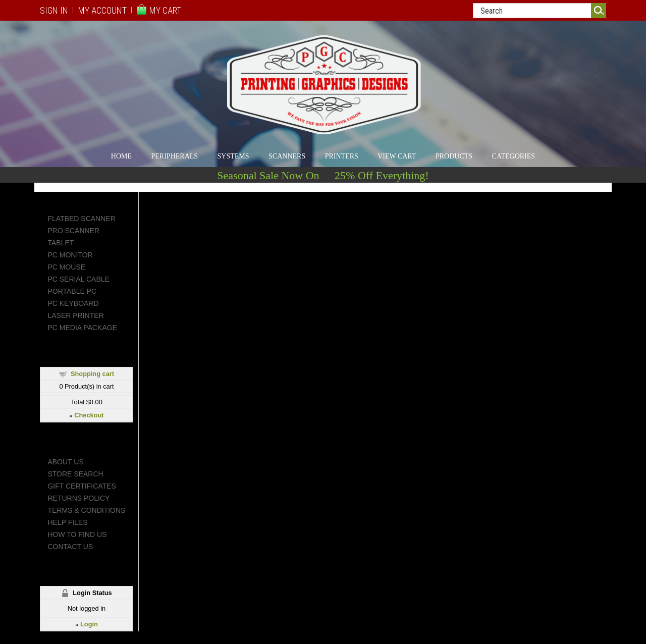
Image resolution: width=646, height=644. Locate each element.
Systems (233, 156)
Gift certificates (82, 486)
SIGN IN (54, 10)
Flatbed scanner (81, 219)
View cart (397, 156)
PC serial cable (78, 279)
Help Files (67, 522)
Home (121, 156)
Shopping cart (92, 374)
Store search (75, 474)
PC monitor (70, 255)
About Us (65, 462)
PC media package (82, 328)
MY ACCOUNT (102, 10)
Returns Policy (78, 498)
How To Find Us (77, 534)
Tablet (61, 243)
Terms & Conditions (86, 510)
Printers (342, 156)
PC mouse (66, 267)
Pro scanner (73, 231)
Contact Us (70, 547)
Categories (514, 156)
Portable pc (72, 291)
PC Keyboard (73, 303)
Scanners (287, 156)
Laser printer (75, 315)
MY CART (165, 10)
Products (454, 156)
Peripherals (175, 156)
